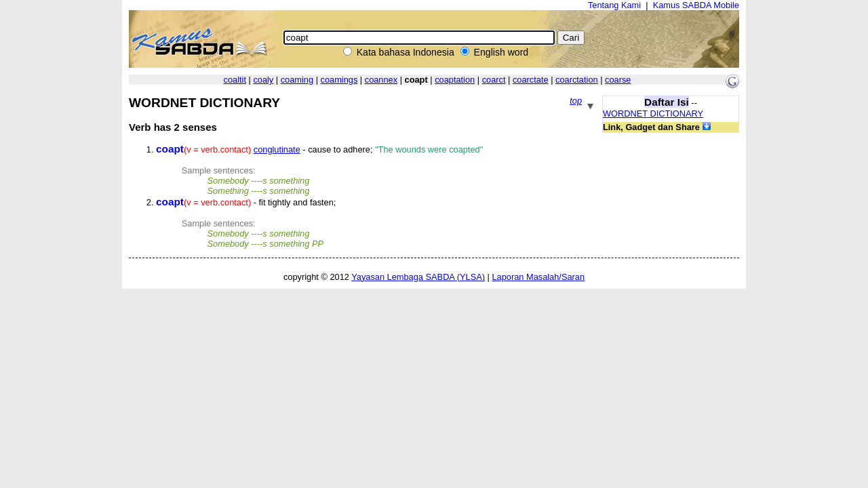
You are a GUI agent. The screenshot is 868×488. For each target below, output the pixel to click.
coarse (618, 80)
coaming (297, 80)
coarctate (531, 80)
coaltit (235, 80)
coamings (339, 80)
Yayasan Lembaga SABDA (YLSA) (418, 277)
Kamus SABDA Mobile (696, 5)
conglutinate (277, 149)
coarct (494, 80)
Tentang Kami (614, 5)
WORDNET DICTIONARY (653, 114)
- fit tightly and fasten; (246, 202)
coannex (381, 80)
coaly (263, 80)
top (576, 101)
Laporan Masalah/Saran (538, 277)
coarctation (577, 80)
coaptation (455, 80)
